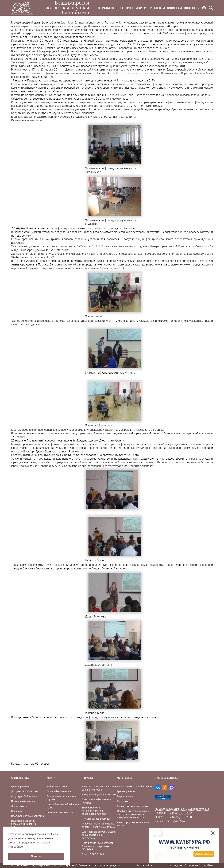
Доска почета (19, 806)
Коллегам (175, 8)
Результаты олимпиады (27, 120)
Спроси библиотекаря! (59, 791)
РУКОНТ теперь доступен (96, 819)
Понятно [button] (36, 856)
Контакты (192, 8)
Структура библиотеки (24, 796)
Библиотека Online (57, 787)
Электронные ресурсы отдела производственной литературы (99, 835)
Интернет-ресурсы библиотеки (99, 795)
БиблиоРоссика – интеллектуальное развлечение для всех (94, 811)
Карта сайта (144, 865)
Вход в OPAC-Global (93, 854)
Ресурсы (127, 8)
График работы (20, 787)
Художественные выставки (133, 806)
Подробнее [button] (16, 847)
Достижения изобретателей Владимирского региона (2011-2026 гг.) (98, 846)
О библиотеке (108, 8)
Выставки (123, 801)
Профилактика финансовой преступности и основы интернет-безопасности (133, 814)
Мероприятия (125, 796)
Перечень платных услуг (61, 812)
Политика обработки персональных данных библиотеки (24, 824)
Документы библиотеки (25, 791)
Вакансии (17, 811)
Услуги (141, 8)
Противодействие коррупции (28, 816)
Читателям (157, 8)
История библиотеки (23, 801)
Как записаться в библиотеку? (135, 787)
